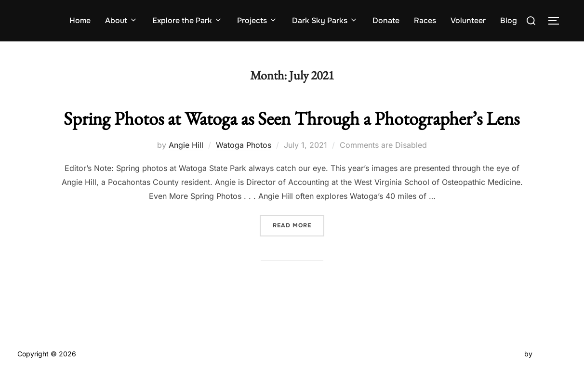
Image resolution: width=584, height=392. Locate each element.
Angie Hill (186, 165)
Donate (386, 20)
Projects (257, 20)
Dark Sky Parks (325, 20)
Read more (299, 245)
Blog (509, 20)
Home (80, 20)
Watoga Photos (244, 165)
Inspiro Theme (500, 373)
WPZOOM (551, 373)
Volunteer (468, 20)
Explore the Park (187, 20)
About (121, 20)
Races (425, 20)
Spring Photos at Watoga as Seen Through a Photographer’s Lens (292, 128)
